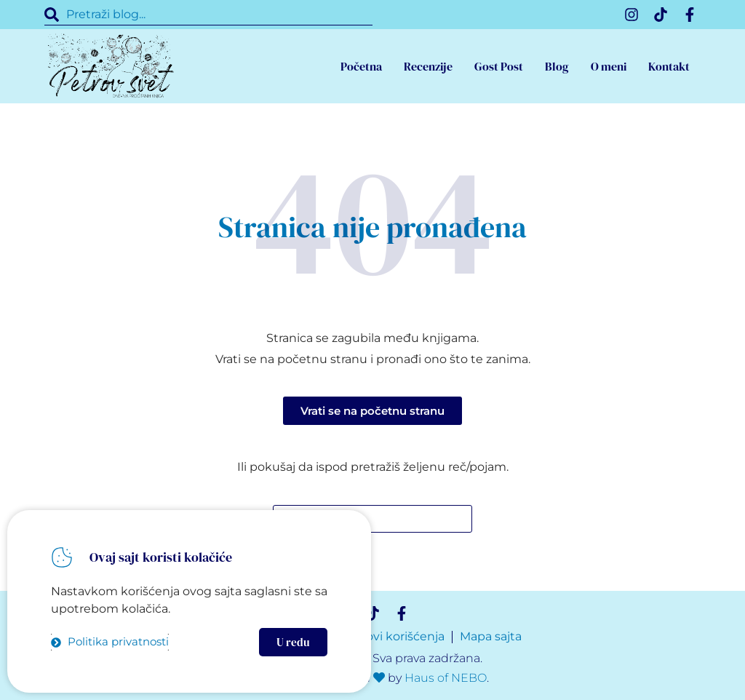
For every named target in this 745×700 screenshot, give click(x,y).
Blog (557, 66)
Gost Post (499, 66)
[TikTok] (661, 15)
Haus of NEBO (446, 678)
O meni (609, 66)
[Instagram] (632, 15)
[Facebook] (690, 15)
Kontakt (669, 66)
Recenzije (428, 66)
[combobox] (208, 15)
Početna (361, 66)
